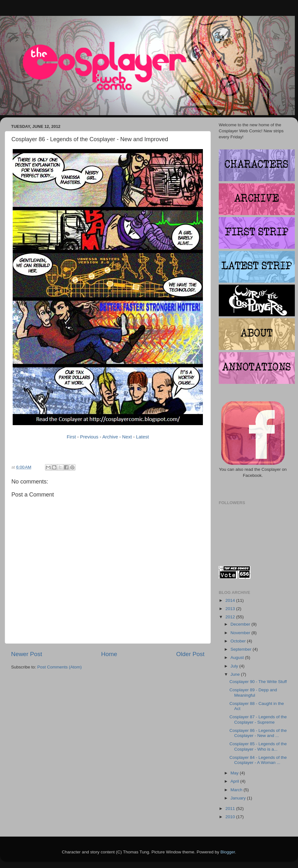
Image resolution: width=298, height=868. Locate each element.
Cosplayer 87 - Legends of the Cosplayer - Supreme (258, 719)
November (241, 633)
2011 (231, 809)
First (71, 437)
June (236, 674)
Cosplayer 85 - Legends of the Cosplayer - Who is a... (258, 746)
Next (127, 437)
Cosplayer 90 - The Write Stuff (258, 682)
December (241, 624)
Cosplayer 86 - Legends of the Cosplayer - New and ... (258, 733)
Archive (110, 437)
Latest (142, 437)
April (235, 781)
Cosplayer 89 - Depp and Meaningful (253, 692)
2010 (231, 817)
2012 (231, 617)
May (235, 773)
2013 (231, 609)
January (239, 798)
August (238, 658)
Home (109, 654)
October (239, 641)
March (237, 790)
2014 (231, 600)
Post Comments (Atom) (60, 667)
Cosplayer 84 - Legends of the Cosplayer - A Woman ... (258, 760)
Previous (89, 437)
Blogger (228, 852)
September (242, 649)
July (235, 666)
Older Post (190, 654)
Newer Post (27, 654)
